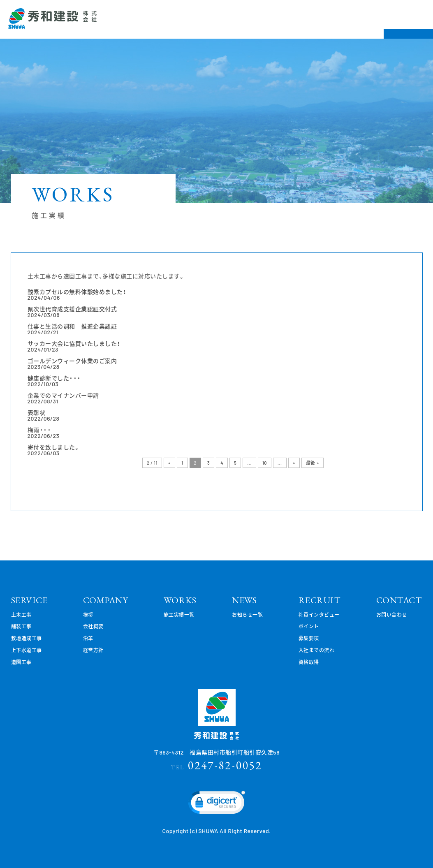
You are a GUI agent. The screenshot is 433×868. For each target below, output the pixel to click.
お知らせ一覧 (247, 615)
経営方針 (93, 650)
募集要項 (309, 638)
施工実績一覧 (179, 615)
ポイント (309, 626)
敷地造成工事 (27, 638)
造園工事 (21, 662)
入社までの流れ (317, 650)
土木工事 (21, 615)
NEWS (244, 600)
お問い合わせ (392, 615)
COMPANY (106, 600)
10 (265, 463)
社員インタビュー (319, 615)
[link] (217, 804)
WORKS (180, 600)
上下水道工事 (27, 650)
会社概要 (93, 626)
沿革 (88, 638)
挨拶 (88, 615)
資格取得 (309, 662)
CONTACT (399, 600)
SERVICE (29, 600)
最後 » (313, 463)
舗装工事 (21, 626)
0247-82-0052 (216, 765)
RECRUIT (320, 600)
